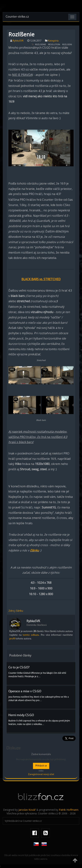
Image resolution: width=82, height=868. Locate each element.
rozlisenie (41, 45)
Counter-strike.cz (17, 17)
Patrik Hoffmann (69, 810)
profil (12, 639)
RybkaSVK (18, 41)
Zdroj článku (16, 611)
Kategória (53, 41)
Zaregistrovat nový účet (41, 774)
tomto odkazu (31, 635)
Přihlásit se (41, 766)
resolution (54, 45)
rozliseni (67, 45)
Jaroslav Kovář (27, 810)
